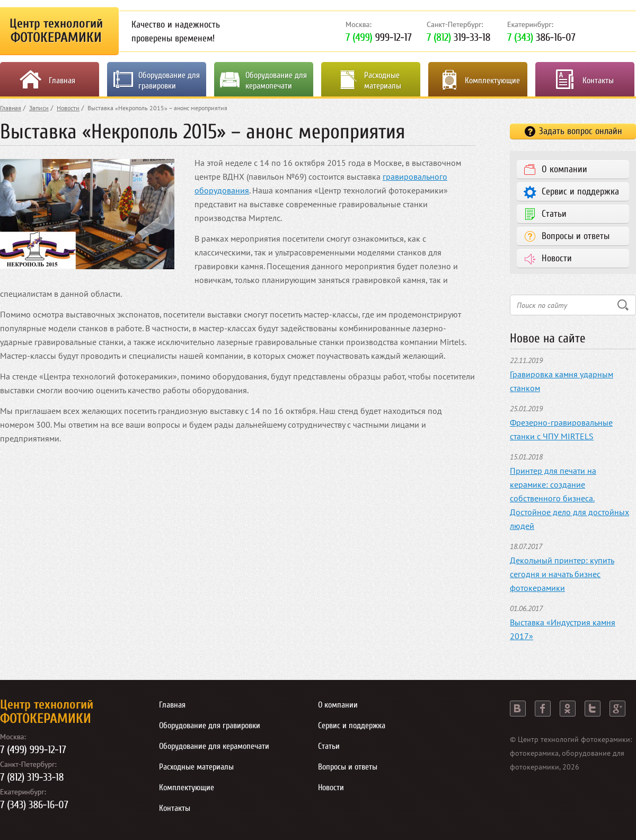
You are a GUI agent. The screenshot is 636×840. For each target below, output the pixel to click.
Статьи (554, 214)
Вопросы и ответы (576, 236)
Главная (62, 81)
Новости (68, 108)
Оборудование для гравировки (169, 81)
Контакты (598, 81)
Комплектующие (492, 81)
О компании (564, 169)
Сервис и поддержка (580, 192)
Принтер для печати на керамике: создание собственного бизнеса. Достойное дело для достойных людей (569, 498)
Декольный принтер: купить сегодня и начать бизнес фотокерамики (562, 574)
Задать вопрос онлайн (581, 131)
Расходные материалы (383, 81)
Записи (39, 108)
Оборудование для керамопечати (276, 81)
